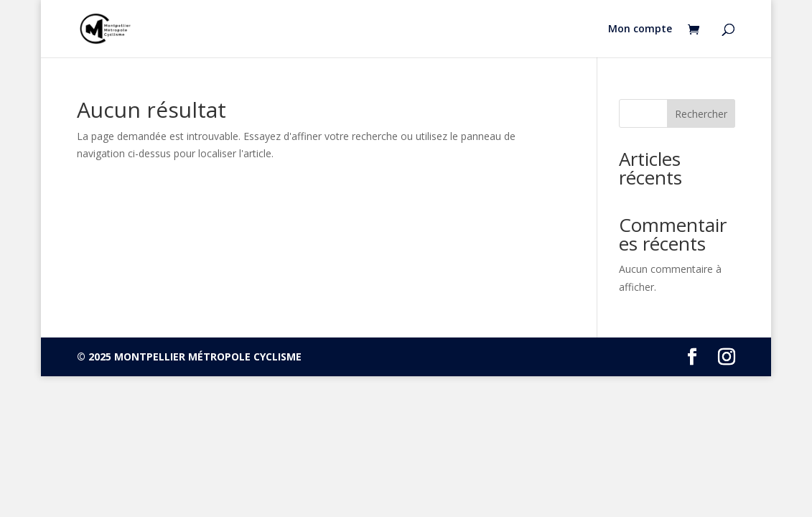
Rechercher (701, 114)
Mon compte (640, 29)
